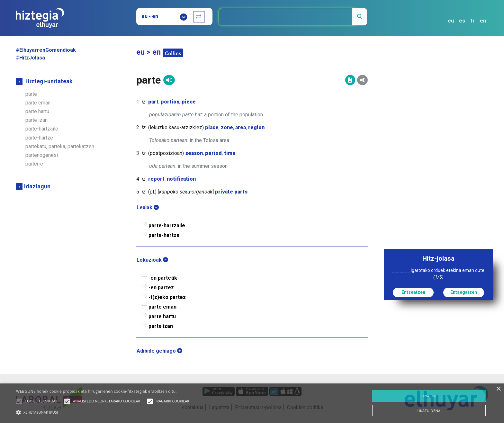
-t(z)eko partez (167, 297)
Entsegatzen (464, 292)
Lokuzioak (152, 260)
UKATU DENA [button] (429, 411)
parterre (34, 164)
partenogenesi (42, 155)
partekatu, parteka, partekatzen (60, 146)
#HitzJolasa (30, 58)
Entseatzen (413, 292)
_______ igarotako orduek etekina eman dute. (439, 274)
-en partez (161, 288)
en (483, 21)
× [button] (498, 389)
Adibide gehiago (159, 351)
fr (473, 21)
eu (451, 21)
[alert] (252, 403)
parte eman (38, 103)
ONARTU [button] (429, 396)
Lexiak (148, 207)
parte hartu (37, 111)
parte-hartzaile (42, 129)
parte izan (36, 120)
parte (31, 94)
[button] (19, 401)
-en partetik (163, 278)
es (462, 21)
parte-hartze (39, 138)
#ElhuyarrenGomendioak (46, 50)
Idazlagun (37, 186)
